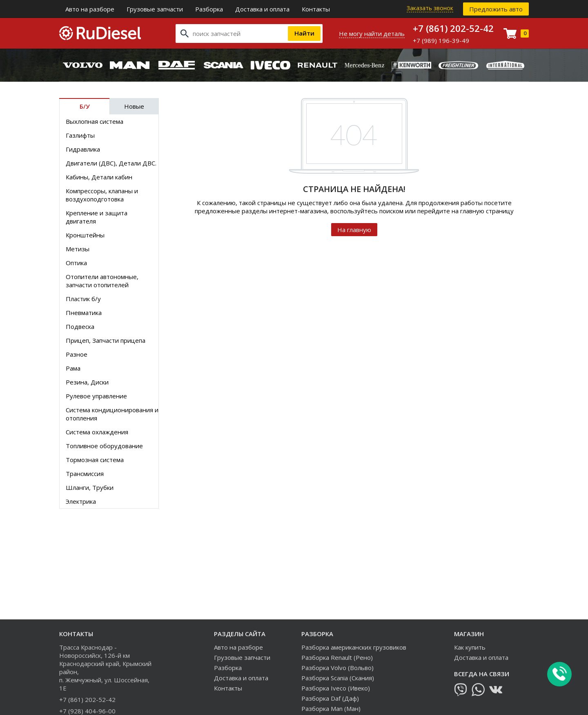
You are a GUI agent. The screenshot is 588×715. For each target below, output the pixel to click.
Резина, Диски (87, 382)
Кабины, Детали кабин (99, 177)
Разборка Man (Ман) (331, 708)
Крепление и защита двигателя (97, 217)
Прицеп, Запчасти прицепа (106, 340)
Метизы (78, 249)
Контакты (316, 9)
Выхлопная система (95, 121)
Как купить (470, 647)
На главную (354, 230)
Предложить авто (496, 9)
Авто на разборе (90, 9)
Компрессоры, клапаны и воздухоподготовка (102, 195)
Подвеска (80, 326)
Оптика (76, 263)
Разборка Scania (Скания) (338, 678)
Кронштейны (85, 235)
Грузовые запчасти (155, 9)
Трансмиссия (85, 474)
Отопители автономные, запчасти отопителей (102, 281)
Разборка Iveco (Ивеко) (336, 688)
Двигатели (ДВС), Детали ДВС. (111, 163)
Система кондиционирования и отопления (112, 414)
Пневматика (84, 313)
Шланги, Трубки (90, 487)
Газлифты (80, 135)
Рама (73, 368)
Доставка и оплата (262, 9)
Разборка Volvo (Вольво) (337, 668)
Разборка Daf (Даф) (330, 698)
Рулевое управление (96, 396)
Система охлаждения (97, 432)
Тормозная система (95, 460)
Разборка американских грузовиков (354, 647)
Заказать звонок (430, 8)
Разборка (209, 9)
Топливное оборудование (104, 446)
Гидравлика (83, 149)
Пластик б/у (83, 299)
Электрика (81, 501)
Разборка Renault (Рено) (337, 657)
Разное (77, 354)
